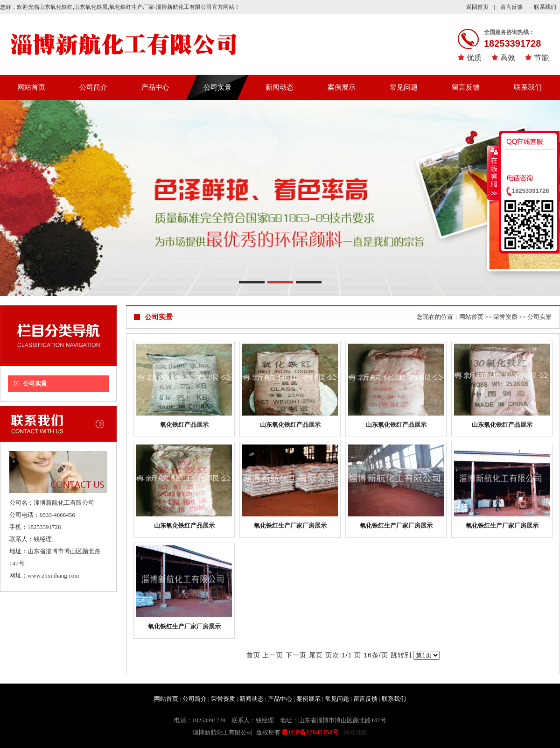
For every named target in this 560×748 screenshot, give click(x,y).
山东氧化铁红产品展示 (290, 425)
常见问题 (404, 87)
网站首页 (31, 87)
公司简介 (93, 87)
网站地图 (356, 732)
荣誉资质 (505, 317)
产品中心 (155, 87)
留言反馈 (511, 7)
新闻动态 (280, 87)
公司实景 (217, 87)
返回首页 (477, 7)
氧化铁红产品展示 (184, 425)
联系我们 (545, 7)
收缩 (493, 172)
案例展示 (342, 87)
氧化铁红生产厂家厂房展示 (290, 526)
